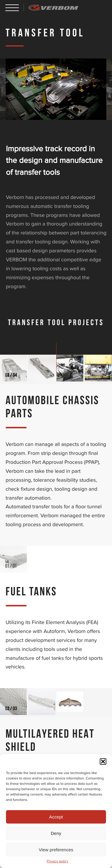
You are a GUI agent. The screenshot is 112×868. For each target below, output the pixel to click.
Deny (56, 833)
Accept (56, 817)
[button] (103, 762)
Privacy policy (58, 861)
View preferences (56, 850)
